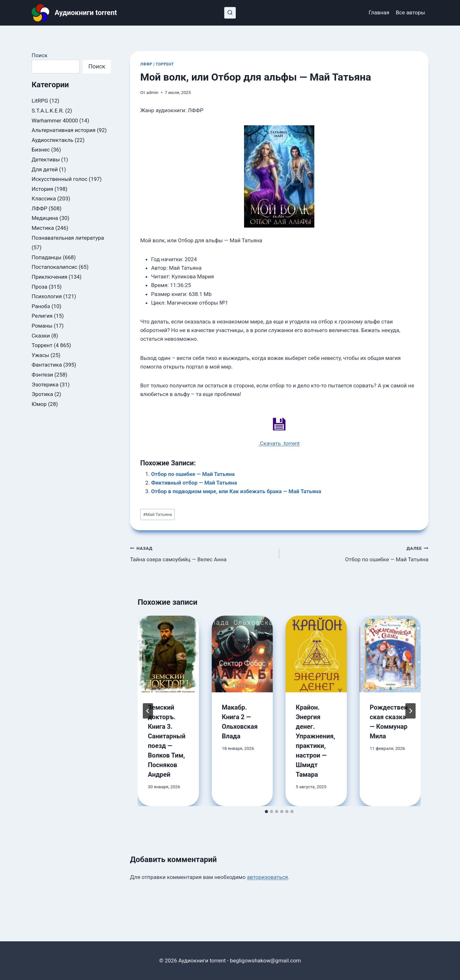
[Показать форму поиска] (230, 13)
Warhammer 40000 (55, 121)
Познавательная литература (68, 238)
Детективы (46, 159)
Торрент (165, 64)
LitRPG (40, 101)
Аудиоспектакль (52, 140)
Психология (47, 296)
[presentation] (168, 654)
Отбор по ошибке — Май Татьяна (193, 474)
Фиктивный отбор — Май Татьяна (194, 483)
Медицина (45, 218)
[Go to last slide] (148, 711)
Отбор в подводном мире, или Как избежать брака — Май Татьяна (236, 491)
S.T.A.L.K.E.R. (48, 111)
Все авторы (410, 12)
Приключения (50, 277)
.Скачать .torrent (279, 443)
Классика (44, 198)
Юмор (39, 404)
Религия (42, 316)
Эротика (42, 394)
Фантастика (47, 365)
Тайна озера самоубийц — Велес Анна (202, 553)
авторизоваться (268, 877)
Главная (379, 12)
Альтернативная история (64, 130)
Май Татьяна (157, 514)
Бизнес (41, 150)
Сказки (41, 336)
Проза (39, 287)
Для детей (45, 169)
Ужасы (40, 355)
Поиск (40, 55)
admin (152, 92)
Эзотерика (45, 385)
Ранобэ (41, 306)
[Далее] (410, 711)
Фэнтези (42, 375)
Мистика (43, 228)
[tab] (266, 812)
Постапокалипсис (54, 267)
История (42, 189)
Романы (42, 326)
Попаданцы (46, 257)
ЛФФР (146, 64)
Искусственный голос (60, 179)
